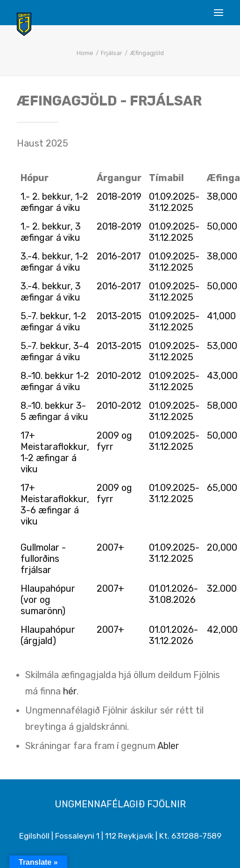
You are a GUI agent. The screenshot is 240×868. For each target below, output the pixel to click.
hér (70, 691)
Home (85, 53)
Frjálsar (112, 53)
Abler (168, 746)
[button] (219, 13)
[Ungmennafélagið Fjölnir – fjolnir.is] (24, 24)
